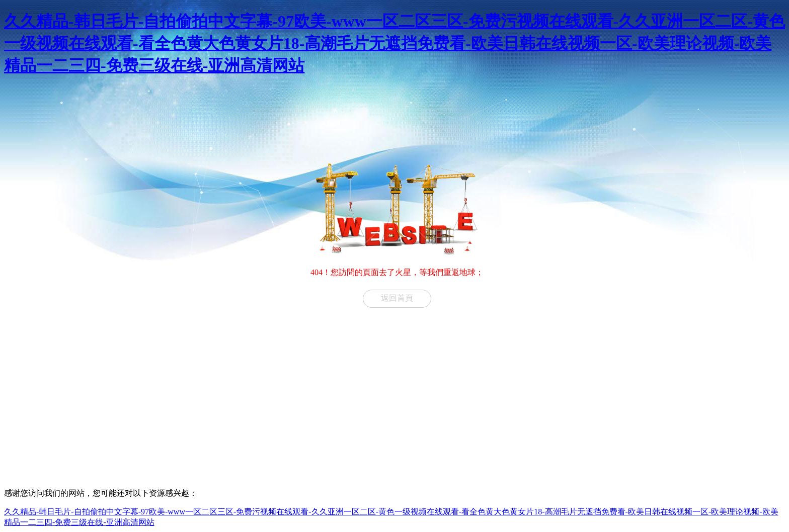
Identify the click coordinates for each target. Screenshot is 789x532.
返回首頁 (397, 298)
